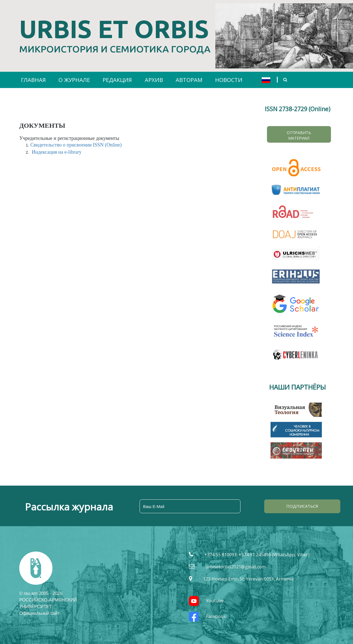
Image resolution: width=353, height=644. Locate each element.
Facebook (207, 616)
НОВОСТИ (229, 80)
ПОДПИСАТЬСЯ (302, 506)
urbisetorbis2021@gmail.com (236, 567)
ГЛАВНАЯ (33, 80)
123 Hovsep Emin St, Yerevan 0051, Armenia (248, 579)
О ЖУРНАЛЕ (74, 80)
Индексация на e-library (57, 152)
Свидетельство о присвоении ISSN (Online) (76, 145)
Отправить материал (299, 135)
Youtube (206, 601)
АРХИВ (154, 80)
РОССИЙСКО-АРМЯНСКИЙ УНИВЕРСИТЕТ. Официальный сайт (48, 607)
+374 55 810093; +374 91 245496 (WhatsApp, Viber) (257, 555)
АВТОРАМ (189, 80)
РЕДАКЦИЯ (117, 80)
